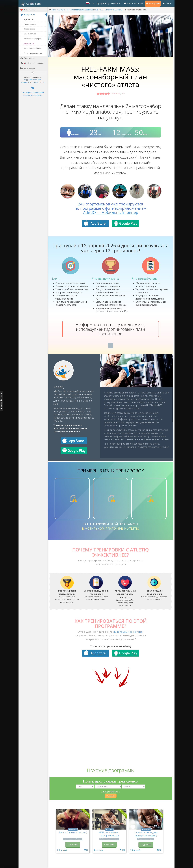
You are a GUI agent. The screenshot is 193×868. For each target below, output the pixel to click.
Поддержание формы (33, 39)
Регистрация (153, 3)
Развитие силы (30, 24)
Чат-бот (41, 82)
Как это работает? (133, 3)
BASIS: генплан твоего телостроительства (109, 834)
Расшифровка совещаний (33, 92)
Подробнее (73, 844)
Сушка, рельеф (30, 34)
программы (58, 10)
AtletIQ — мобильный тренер (111, 212)
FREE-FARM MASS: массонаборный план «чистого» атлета (94, 10)
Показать (111, 796)
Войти (167, 3)
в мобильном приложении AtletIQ (111, 528)
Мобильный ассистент (128, 632)
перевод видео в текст (33, 95)
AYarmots (73, 830)
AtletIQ (59, 387)
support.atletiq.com (29, 82)
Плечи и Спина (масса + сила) (73, 832)
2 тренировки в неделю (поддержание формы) (146, 834)
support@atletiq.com (33, 80)
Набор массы (29, 29)
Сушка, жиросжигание (33, 53)
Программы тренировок (109, 3)
